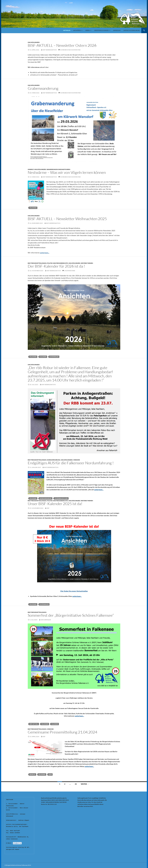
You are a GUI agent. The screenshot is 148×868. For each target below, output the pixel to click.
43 (76, 784)
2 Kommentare (70, 271)
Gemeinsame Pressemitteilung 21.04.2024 (62, 732)
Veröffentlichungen (101, 30)
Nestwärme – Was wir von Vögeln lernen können (67, 172)
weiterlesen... (45, 253)
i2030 (50, 774)
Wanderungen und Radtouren (58, 169)
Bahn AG (33, 774)
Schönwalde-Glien (61, 498)
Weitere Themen (87, 263)
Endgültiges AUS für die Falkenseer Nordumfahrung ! (71, 463)
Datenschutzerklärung (132, 30)
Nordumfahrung (54, 460)
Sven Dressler (46, 620)
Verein (87, 30)
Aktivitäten (77, 30)
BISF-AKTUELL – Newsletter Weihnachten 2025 (67, 219)
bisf (48, 508)
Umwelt (31, 169)
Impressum (117, 30)
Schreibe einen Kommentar (70, 50)
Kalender (43, 357)
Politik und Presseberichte (57, 263)
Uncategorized (34, 42)
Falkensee (33, 208)
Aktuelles (67, 30)
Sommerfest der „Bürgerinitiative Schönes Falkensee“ (71, 615)
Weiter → (85, 784)
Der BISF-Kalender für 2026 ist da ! (56, 266)
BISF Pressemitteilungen (37, 263)
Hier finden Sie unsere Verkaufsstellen (74, 591)
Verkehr (76, 460)
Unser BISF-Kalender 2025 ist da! (55, 504)
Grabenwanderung (43, 88)
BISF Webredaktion (50, 50)
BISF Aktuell (34, 724)
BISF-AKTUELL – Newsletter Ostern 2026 (62, 45)
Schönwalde (54, 357)
